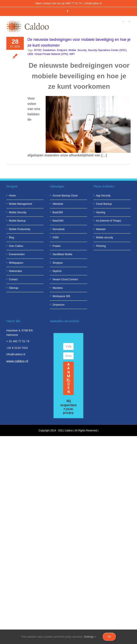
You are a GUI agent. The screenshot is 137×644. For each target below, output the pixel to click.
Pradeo (57, 246)
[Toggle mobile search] (123, 22)
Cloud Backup (104, 204)
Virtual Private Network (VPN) (51, 54)
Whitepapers (16, 263)
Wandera (58, 288)
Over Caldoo (16, 246)
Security (82, 50)
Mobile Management (20, 204)
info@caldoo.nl (93, 3)
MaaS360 (58, 221)
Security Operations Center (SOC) (107, 50)
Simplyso (58, 263)
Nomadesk (59, 229)
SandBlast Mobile (62, 254)
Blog (11, 238)
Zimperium (59, 305)
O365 (56, 238)
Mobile (72, 50)
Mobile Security (18, 212)
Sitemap (14, 288)
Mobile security (105, 238)
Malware (101, 229)
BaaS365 (58, 212)
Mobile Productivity (20, 229)
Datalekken (49, 50)
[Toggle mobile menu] (130, 22)
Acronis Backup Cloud (65, 196)
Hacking (101, 212)
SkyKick (57, 271)
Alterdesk (58, 204)
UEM (30, 54)
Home (12, 196)
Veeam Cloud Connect (65, 279)
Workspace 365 (61, 296)
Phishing (101, 246)
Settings (90, 637)
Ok (109, 637)
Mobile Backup (17, 221)
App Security (103, 196)
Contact (13, 279)
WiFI (72, 54)
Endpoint (62, 50)
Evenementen (17, 254)
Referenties (15, 271)
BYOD (38, 50)
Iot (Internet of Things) (109, 221)
